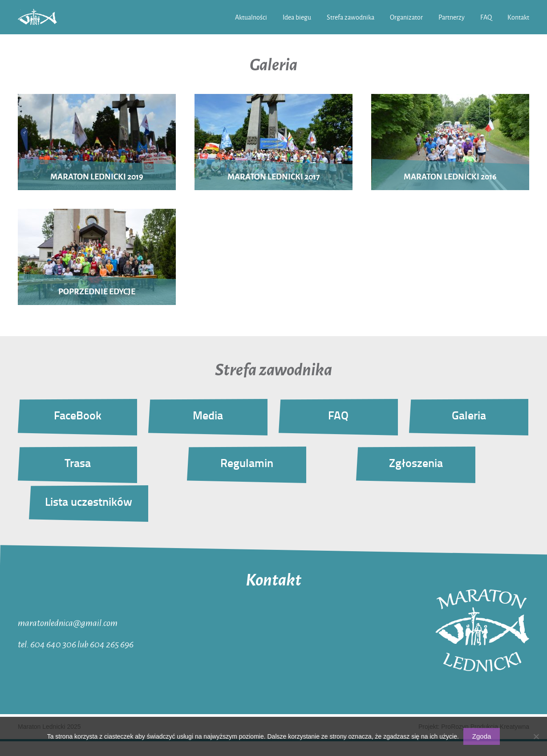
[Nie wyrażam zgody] (536, 736)
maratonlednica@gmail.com (68, 622)
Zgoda (482, 736)
